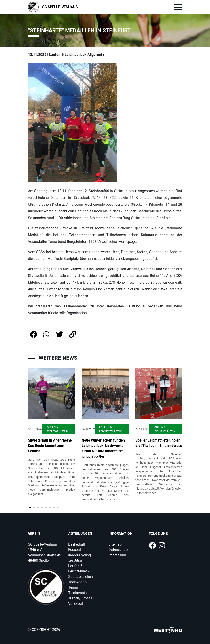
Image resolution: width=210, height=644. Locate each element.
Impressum (117, 555)
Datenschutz (118, 550)
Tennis (73, 587)
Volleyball (76, 604)
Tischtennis (77, 593)
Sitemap (115, 544)
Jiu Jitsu (75, 560)
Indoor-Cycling (80, 555)
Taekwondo (77, 582)
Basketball (76, 544)
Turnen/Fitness (80, 598)
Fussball (75, 550)
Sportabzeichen (81, 577)
